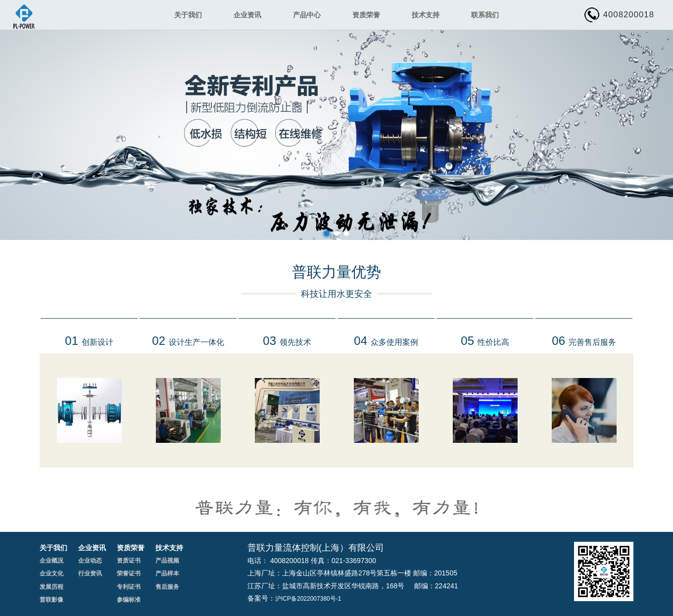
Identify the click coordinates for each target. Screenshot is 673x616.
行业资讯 (90, 573)
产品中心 (307, 15)
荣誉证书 (129, 573)
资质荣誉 (366, 15)
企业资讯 (247, 15)
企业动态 (90, 561)
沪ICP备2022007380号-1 (308, 599)
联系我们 (485, 15)
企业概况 (51, 561)
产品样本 (167, 573)
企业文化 (51, 573)
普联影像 (51, 600)
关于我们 (188, 15)
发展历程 (51, 587)
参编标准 (129, 600)
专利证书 (129, 587)
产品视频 (167, 561)
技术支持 (426, 15)
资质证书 (129, 561)
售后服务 (167, 587)
